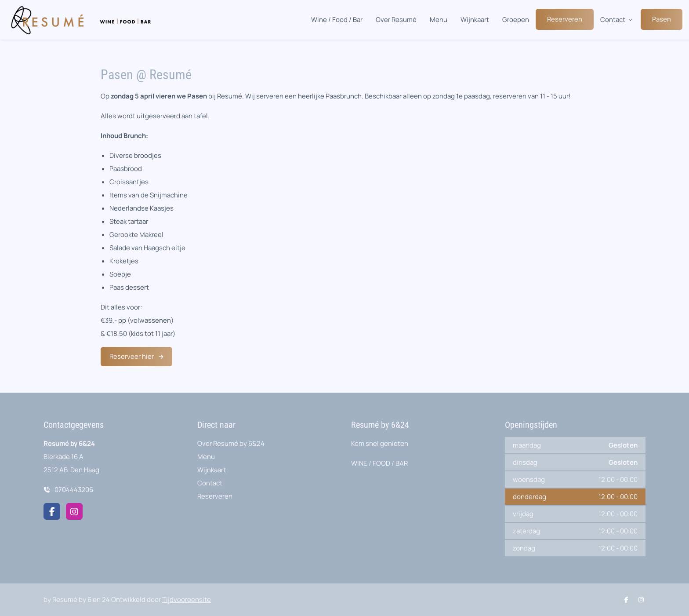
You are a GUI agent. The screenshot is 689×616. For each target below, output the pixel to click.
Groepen (516, 20)
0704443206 (74, 490)
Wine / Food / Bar (337, 20)
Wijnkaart (475, 20)
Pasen (662, 19)
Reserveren (565, 19)
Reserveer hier (132, 356)
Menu (439, 20)
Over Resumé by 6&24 (231, 443)
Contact (613, 20)
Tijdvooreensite (187, 600)
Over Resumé (396, 20)
